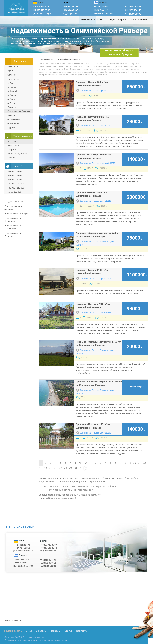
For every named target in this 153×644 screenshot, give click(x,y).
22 (144, 463)
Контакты (143, 19)
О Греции (110, 19)
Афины (11, 71)
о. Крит (11, 83)
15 (110, 463)
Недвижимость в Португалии (13, 227)
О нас (100, 19)
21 (139, 463)
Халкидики (13, 67)
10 (85, 463)
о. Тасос (11, 103)
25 (51, 468)
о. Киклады (13, 123)
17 (120, 463)
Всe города (20, 61)
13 (100, 463)
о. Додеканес (14, 119)
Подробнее (121, 108)
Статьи (132, 19)
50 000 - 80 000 (15, 176)
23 (41, 468)
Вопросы (122, 19)
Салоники (12, 75)
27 (60, 468)
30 (75, 468)
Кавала (11, 115)
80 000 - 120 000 (15, 180)
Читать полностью (13, 620)
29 (70, 468)
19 (129, 463)
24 (46, 468)
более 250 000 (14, 192)
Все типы (12, 141)
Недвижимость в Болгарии (13, 235)
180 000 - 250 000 (16, 188)
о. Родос (12, 87)
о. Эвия (11, 99)
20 (134, 463)
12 (95, 463)
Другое (11, 127)
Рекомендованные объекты (13, 208)
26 (55, 468)
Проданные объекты (14, 202)
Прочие (11, 158)
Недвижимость (88, 19)
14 (105, 463)
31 (80, 468)
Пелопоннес (13, 79)
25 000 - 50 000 (15, 172)
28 (65, 468)
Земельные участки (17, 154)
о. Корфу (12, 95)
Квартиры (12, 150)
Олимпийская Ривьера (19, 111)
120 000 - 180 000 (16, 184)
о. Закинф (12, 91)
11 (90, 463)
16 (115, 463)
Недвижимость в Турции (16, 214)
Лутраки (12, 107)
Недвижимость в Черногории (13, 220)
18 (125, 463)
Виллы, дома (14, 145)
